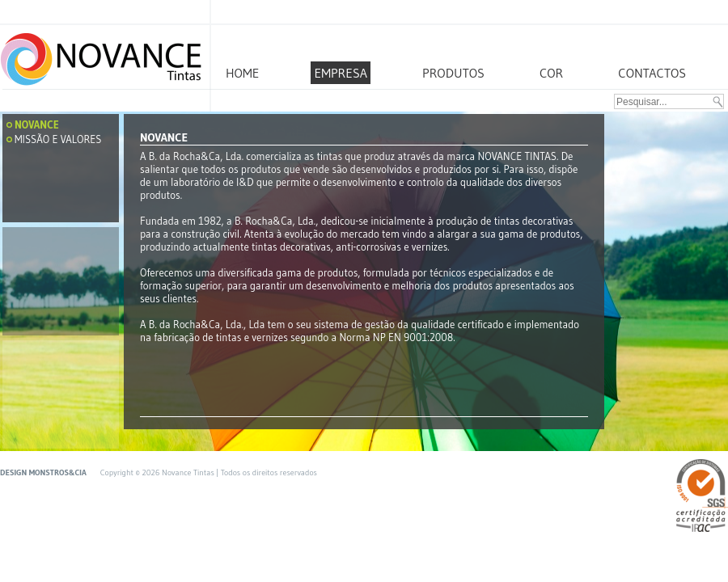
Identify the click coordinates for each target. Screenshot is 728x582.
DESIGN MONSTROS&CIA (44, 472)
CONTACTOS (652, 73)
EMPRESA (341, 73)
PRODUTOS (453, 73)
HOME (242, 73)
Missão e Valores (58, 139)
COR (551, 73)
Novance (37, 124)
